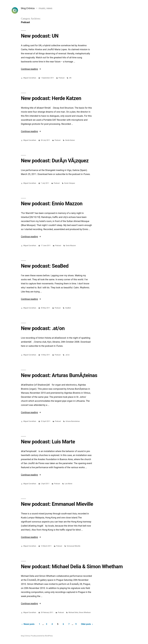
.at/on (67, 355)
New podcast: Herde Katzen (51, 98)
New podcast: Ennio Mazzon (52, 204)
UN (70, 78)
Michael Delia (73, 612)
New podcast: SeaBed (45, 266)
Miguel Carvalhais (30, 78)
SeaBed (68, 308)
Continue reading (31, 69)
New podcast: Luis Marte (48, 442)
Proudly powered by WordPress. (42, 636)
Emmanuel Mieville (74, 546)
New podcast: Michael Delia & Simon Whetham (72, 567)
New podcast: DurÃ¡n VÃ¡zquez (55, 161)
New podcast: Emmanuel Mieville (57, 504)
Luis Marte (68, 484)
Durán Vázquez (70, 183)
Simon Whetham (85, 612)
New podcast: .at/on (43, 328)
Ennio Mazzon (71, 246)
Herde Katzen (70, 140)
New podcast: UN (40, 36)
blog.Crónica (28, 8)
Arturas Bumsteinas (73, 421)
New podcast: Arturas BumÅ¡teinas (59, 375)
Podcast (62, 78)
